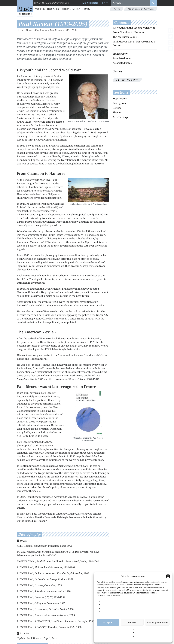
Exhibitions (63, 9)
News (117, 9)
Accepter (108, 622)
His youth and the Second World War (134, 28)
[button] (168, 576)
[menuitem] (105, 3)
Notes (29, 30)
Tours (51, 9)
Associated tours (122, 58)
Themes (117, 112)
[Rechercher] (154, 3)
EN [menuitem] (104, 3)
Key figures (41, 30)
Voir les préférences (157, 622)
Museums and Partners (141, 9)
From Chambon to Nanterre (129, 32)
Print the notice (127, 80)
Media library (81, 9)
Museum (40, 9)
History (117, 108)
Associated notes (122, 63)
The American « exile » (126, 37)
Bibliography (120, 54)
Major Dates (120, 99)
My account (90, 3)
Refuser (132, 622)
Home (20, 30)
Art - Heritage (121, 117)
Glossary (118, 71)
